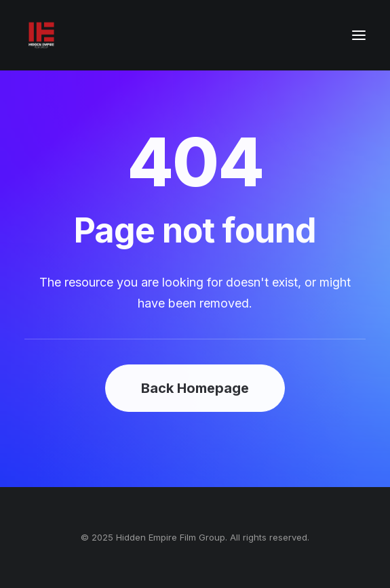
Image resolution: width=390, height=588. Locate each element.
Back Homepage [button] (195, 388)
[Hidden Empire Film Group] (41, 35)
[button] (359, 35)
